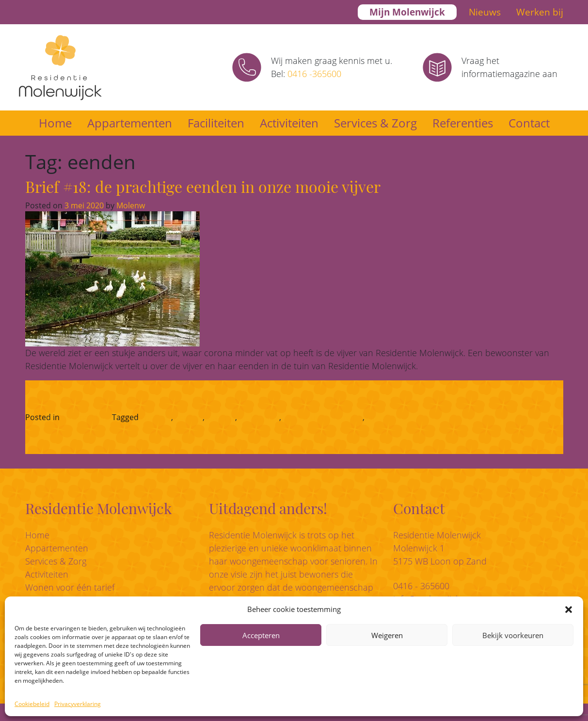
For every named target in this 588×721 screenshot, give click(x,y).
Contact (529, 123)
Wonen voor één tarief (70, 587)
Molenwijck (259, 417)
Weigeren (387, 635)
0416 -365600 (314, 74)
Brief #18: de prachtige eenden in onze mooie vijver (203, 186)
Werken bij (540, 12)
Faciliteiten (216, 123)
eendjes (221, 417)
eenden (189, 417)
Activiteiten (289, 123)
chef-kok (156, 417)
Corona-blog (84, 417)
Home (55, 123)
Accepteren (261, 635)
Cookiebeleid (32, 704)
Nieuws (485, 12)
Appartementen (130, 123)
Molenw (130, 205)
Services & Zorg (375, 123)
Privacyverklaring (78, 704)
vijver (376, 417)
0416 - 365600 (421, 586)
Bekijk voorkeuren (513, 635)
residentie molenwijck (323, 417)
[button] (569, 609)
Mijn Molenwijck (407, 12)
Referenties (463, 123)
